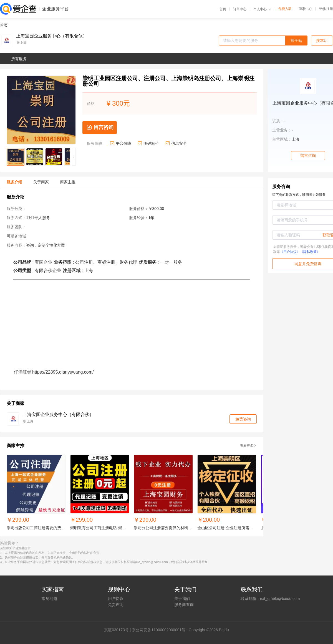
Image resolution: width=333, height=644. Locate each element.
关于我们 (182, 599)
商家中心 (305, 9)
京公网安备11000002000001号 (159, 630)
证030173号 (118, 630)
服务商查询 (184, 605)
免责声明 (116, 605)
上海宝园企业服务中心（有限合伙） (52, 36)
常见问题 (49, 599)
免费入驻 (285, 9)
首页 (223, 9)
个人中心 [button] (262, 9)
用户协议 (116, 599)
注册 (330, 9)
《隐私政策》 (310, 252)
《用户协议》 (290, 252)
